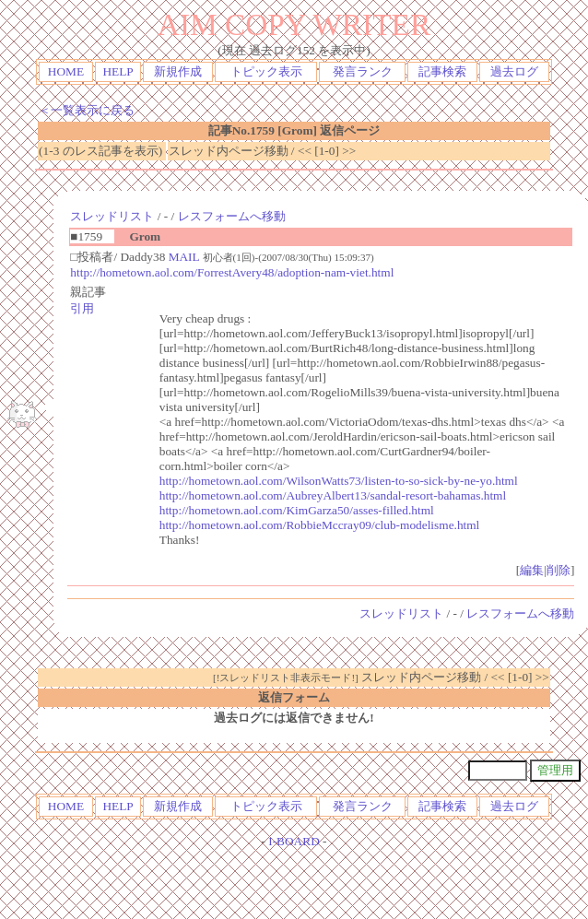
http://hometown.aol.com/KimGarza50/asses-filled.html (297, 510)
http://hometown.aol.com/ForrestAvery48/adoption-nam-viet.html (232, 272)
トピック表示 (266, 71)
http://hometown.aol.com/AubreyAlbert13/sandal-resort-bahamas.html (333, 495)
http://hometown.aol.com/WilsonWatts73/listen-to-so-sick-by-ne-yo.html (339, 481)
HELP (118, 71)
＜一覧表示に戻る (87, 110)
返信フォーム (294, 697)
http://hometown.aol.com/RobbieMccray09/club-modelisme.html (320, 525)
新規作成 (178, 71)
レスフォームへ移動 (232, 216)
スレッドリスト (112, 216)
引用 (82, 308)
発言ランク (363, 71)
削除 (559, 570)
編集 (532, 570)
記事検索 (442, 71)
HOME (66, 71)
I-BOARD (294, 841)
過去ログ (514, 71)
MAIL (184, 257)
